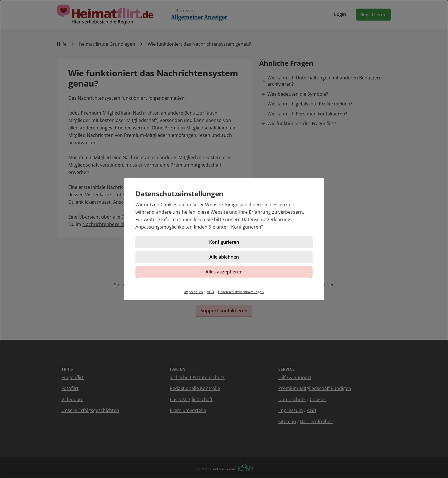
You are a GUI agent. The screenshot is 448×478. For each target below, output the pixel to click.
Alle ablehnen (224, 257)
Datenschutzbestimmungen (241, 292)
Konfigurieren (246, 227)
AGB (211, 292)
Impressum (194, 292)
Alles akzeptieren (224, 272)
